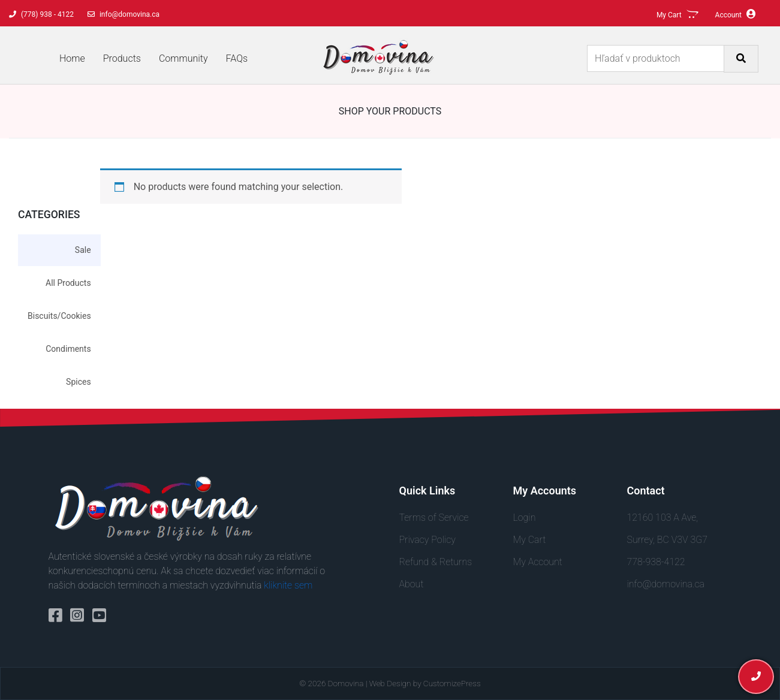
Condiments (68, 349)
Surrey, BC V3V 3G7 (667, 540)
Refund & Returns (436, 562)
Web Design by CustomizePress (425, 683)
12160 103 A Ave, (663, 518)
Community (183, 58)
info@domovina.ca (666, 584)
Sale (83, 250)
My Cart (530, 540)
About (412, 584)
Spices (79, 382)
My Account (538, 562)
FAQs (237, 58)
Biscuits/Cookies (59, 316)
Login (525, 518)
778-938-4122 (656, 562)
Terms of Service (434, 518)
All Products (68, 283)
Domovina (346, 683)
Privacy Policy (427, 540)
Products (122, 58)
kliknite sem (288, 585)
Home (72, 58)
